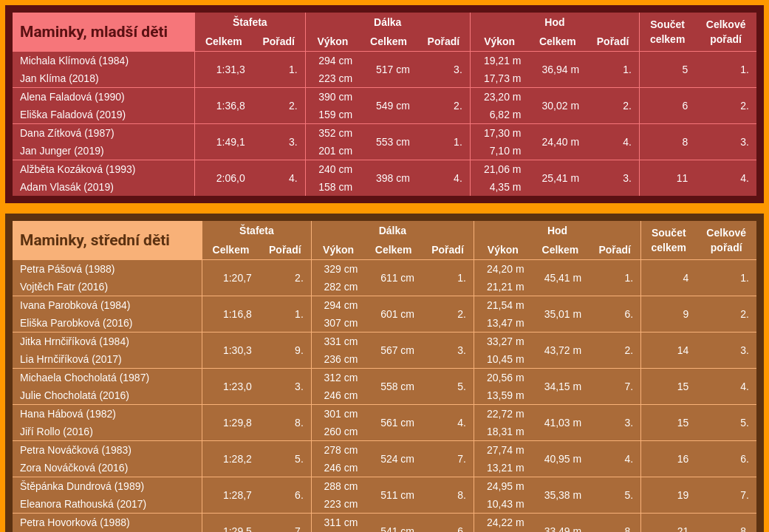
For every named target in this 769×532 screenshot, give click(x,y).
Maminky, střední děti (95, 240)
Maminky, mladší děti (94, 32)
